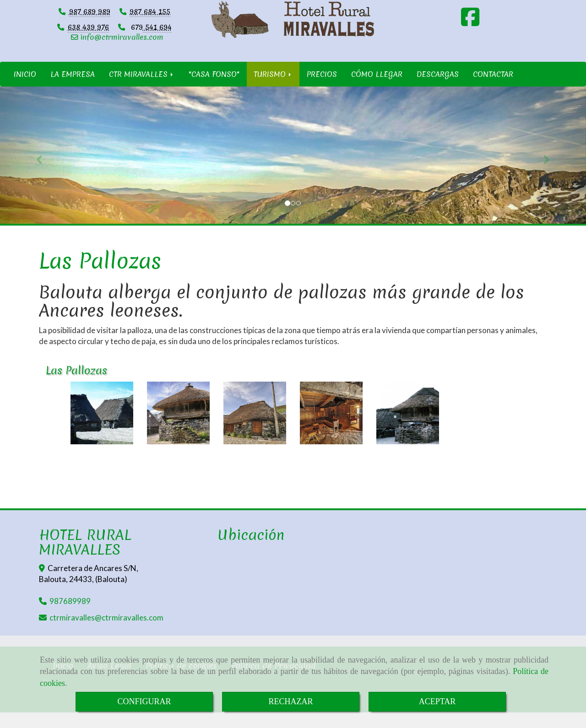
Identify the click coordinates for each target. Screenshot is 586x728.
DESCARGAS (438, 89)
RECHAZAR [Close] (290, 701)
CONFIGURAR (144, 701)
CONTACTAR (493, 89)
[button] (44, 170)
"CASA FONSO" (214, 89)
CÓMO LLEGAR (377, 89)
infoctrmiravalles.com (122, 52)
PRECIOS (322, 89)
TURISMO (273, 89)
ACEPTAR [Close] (437, 701)
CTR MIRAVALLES (142, 89)
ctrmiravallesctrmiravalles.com (106, 633)
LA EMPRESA (73, 89)
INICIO (25, 89)
